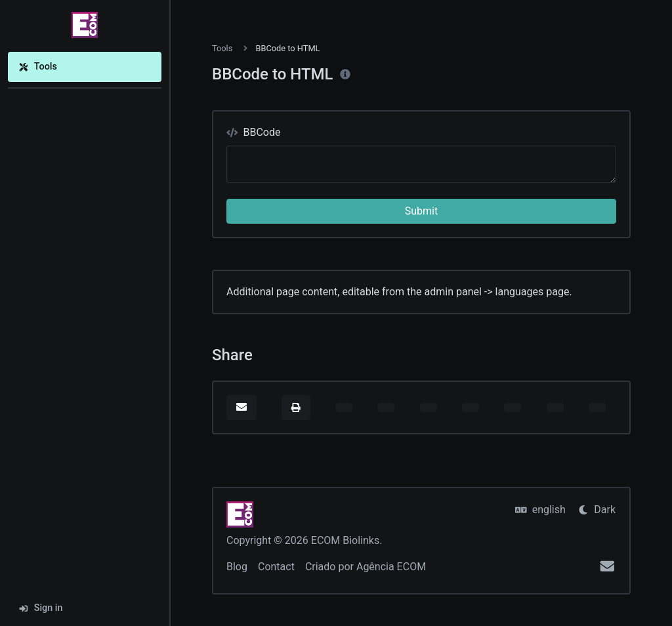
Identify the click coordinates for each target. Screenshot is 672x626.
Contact (276, 567)
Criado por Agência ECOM (366, 567)
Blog (237, 567)
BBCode (253, 132)
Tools (38, 67)
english (540, 510)
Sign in (41, 608)
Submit (421, 211)
